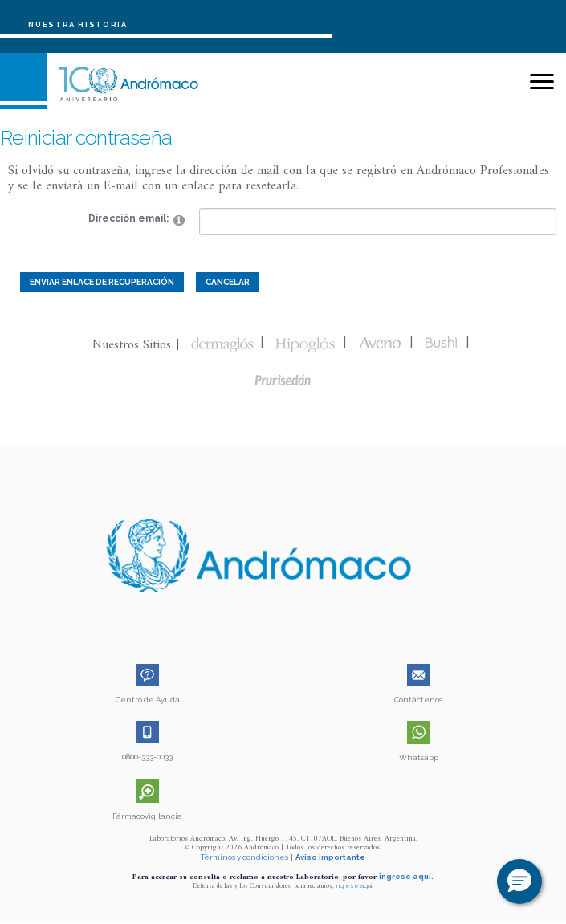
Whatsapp (419, 757)
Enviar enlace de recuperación (102, 282)
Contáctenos (418, 700)
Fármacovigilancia (147, 816)
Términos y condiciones (244, 857)
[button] (519, 881)
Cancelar (228, 282)
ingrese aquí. (406, 876)
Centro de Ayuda (148, 700)
